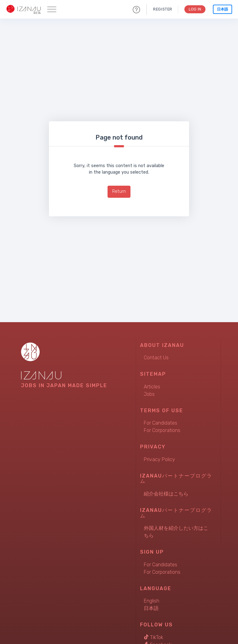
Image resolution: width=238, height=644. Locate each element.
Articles (152, 387)
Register (162, 9)
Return (119, 191)
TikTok (154, 637)
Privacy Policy (159, 459)
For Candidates (161, 423)
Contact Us (156, 358)
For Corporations (162, 430)
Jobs (149, 394)
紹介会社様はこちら (166, 494)
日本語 (223, 9)
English (152, 601)
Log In (194, 9)
